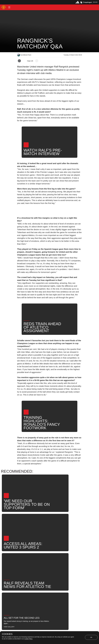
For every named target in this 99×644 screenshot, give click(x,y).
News (49, 566)
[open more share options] (37, 61)
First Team (23, 566)
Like (33, 559)
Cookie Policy (28, 639)
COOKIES (7, 634)
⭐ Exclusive (24, 572)
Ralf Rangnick (37, 566)
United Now (70, 566)
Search (58, 566)
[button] (9, 7)
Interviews (23, 559)
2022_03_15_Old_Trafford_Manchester (53, 559)
